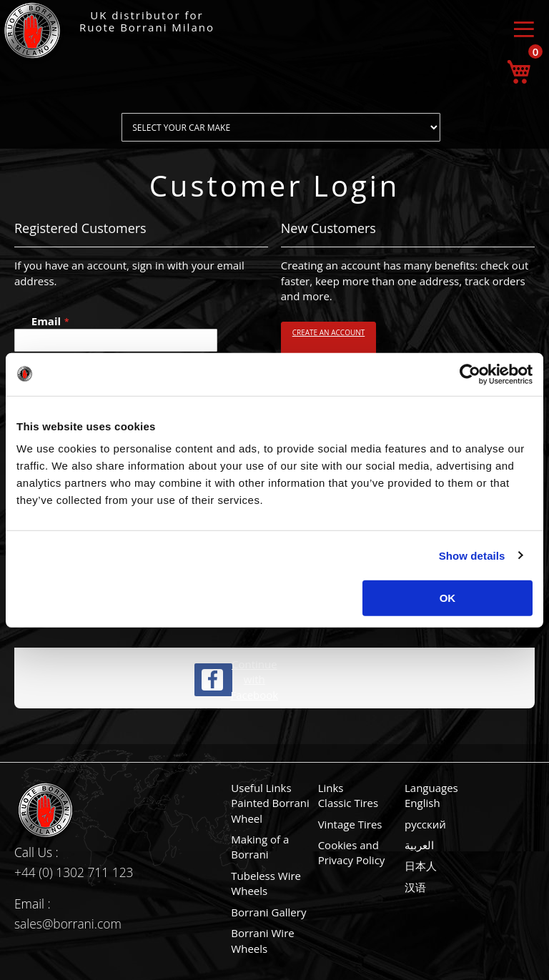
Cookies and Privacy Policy (352, 852)
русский (425, 824)
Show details (472, 555)
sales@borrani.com (68, 924)
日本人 (421, 866)
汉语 (415, 887)
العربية (419, 845)
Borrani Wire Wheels (262, 940)
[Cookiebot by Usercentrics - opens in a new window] (470, 374)
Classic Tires (348, 803)
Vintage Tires (350, 824)
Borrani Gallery (268, 912)
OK (448, 598)
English (422, 803)
